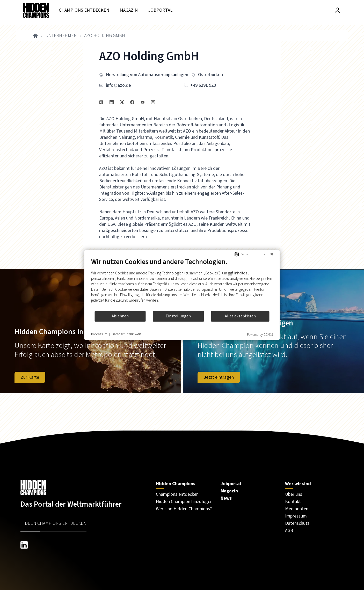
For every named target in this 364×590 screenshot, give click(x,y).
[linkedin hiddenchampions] (83, 545)
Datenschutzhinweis (126, 334)
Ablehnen (120, 316)
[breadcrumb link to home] (35, 36)
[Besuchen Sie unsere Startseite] (83, 488)
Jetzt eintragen (219, 377)
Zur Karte (30, 377)
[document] (182, 284)
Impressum (99, 334)
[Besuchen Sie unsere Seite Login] (337, 10)
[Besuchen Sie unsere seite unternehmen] (84, 10)
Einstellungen (178, 316)
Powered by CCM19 (260, 334)
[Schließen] (272, 254)
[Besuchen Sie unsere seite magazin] (129, 10)
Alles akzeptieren (240, 316)
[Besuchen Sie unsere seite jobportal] (160, 10)
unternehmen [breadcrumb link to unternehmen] (61, 36)
